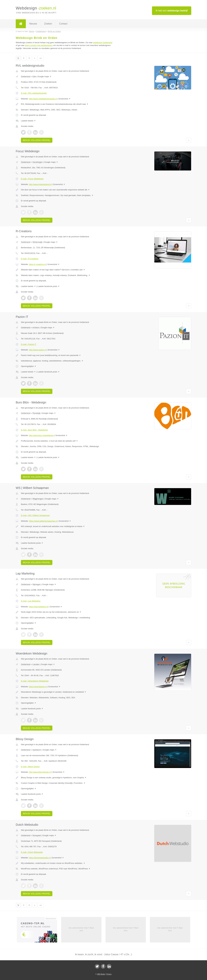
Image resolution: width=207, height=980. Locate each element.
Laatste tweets (28, 121)
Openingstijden (29, 366)
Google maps (45, 76)
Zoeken (48, 24)
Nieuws (33, 24)
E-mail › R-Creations (30, 259)
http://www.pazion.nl (38, 350)
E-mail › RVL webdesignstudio (34, 93)
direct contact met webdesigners (39, 45)
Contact (63, 24)
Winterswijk (37, 242)
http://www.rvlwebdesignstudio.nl (43, 99)
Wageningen (38, 499)
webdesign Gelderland (103, 43)
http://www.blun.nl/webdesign (41, 435)
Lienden (36, 664)
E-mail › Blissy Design (30, 767)
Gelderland (26, 76)
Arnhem (36, 328)
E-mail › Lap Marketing (31, 601)
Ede (34, 76)
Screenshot (64, 99)
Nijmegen (37, 584)
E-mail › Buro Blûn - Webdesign (34, 430)
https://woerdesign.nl (38, 687)
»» (41, 58)
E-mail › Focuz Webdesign (32, 179)
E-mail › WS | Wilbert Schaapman (35, 515)
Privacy (109, 974)
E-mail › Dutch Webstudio (32, 852)
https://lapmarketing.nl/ (39, 607)
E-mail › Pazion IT (29, 344)
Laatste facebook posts (49, 286)
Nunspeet (37, 835)
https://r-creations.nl (37, 264)
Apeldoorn (37, 750)
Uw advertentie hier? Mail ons (81, 929)
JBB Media (101, 974)
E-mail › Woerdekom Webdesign (35, 681)
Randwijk (36, 413)
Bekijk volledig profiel (37, 140)
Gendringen (38, 162)
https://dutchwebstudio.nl (40, 858)
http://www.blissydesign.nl (40, 772)
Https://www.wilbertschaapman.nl (43, 521)
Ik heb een (172, 11)
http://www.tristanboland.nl (40, 184)
